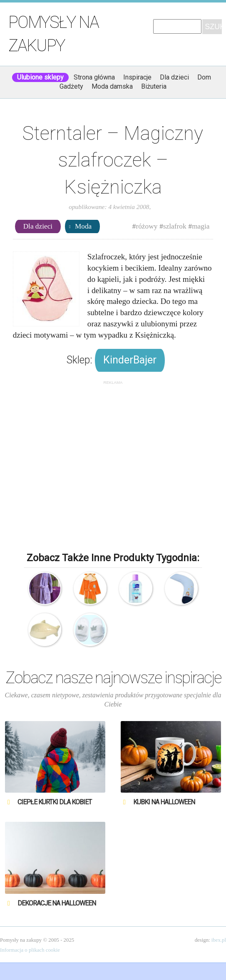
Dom (204, 77)
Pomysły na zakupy (53, 34)
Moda (83, 226)
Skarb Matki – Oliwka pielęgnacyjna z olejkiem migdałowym (135, 588)
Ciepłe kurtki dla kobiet (55, 802)
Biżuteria (154, 86)
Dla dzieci (174, 77)
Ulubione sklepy (40, 77)
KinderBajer (130, 360)
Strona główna (94, 77)
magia (201, 226)
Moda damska (112, 86)
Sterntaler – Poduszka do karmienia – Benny (181, 588)
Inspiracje (137, 77)
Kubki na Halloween (164, 802)
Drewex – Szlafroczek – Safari (90, 588)
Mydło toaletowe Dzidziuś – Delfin (45, 630)
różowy (147, 226)
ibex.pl (219, 940)
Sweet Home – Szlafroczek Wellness (45, 588)
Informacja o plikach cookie (30, 950)
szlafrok (175, 226)
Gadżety (71, 86)
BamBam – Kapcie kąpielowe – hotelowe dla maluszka (90, 630)
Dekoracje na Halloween (57, 903)
